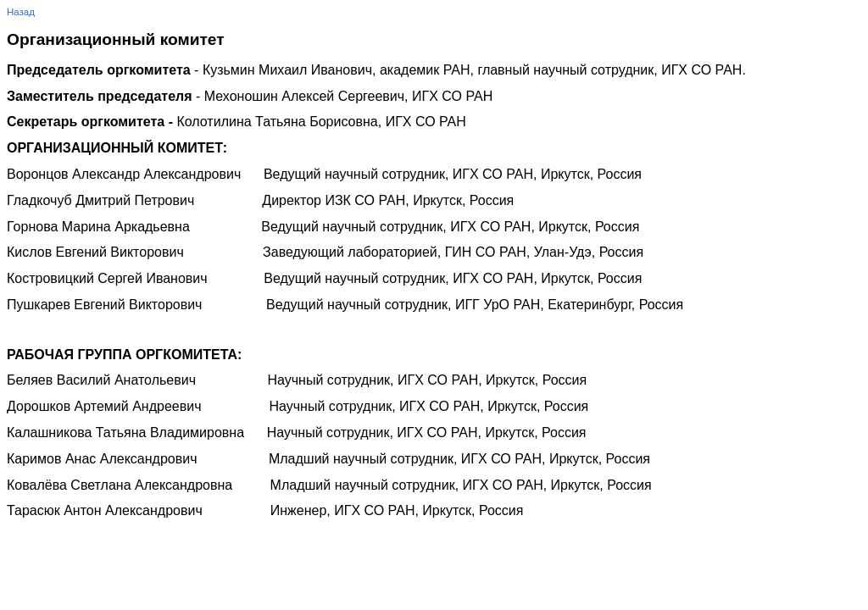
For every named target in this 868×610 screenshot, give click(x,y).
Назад (21, 12)
